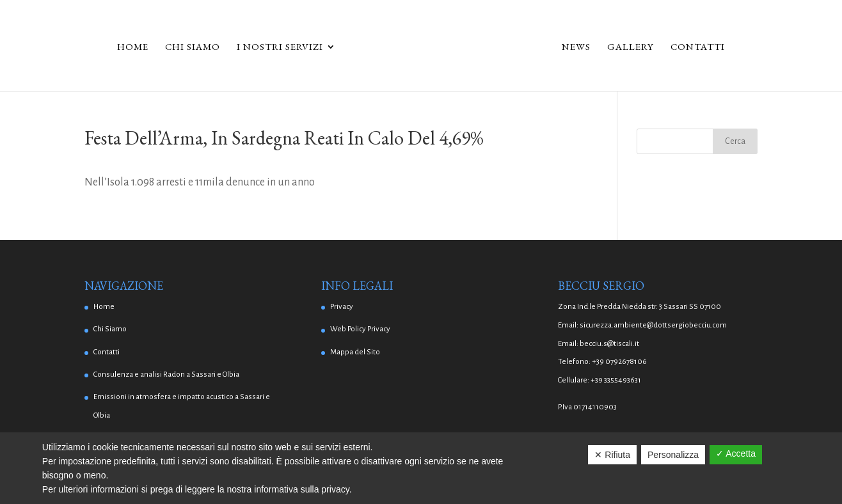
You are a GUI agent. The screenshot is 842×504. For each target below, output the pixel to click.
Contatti (698, 47)
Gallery (631, 47)
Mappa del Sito (355, 352)
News (576, 47)
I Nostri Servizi (280, 47)
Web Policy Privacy (360, 329)
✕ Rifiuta (612, 455)
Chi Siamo (193, 47)
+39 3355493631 (616, 380)
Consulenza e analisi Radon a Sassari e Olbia (166, 374)
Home (133, 47)
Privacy (342, 307)
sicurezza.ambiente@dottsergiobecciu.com (653, 325)
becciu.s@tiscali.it (609, 344)
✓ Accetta (736, 453)
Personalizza (673, 455)
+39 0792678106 (619, 362)
